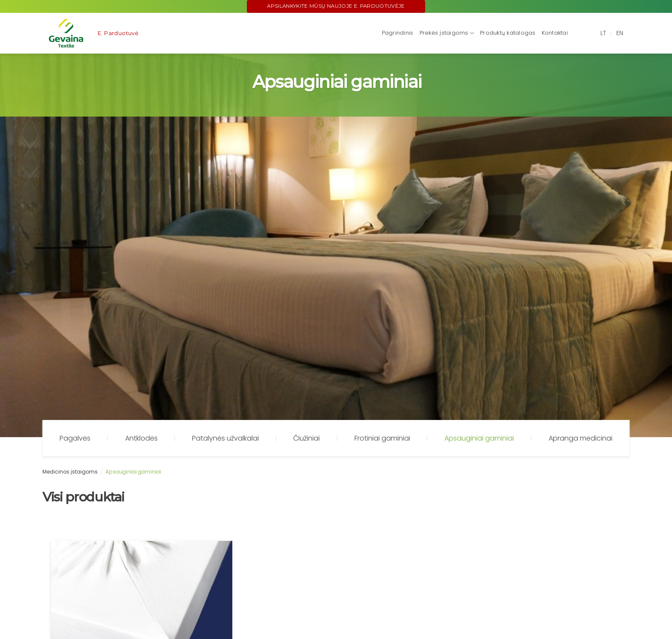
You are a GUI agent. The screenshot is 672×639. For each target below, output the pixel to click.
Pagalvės (75, 438)
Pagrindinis (398, 33)
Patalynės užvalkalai (225, 438)
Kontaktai (555, 33)
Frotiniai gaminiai (382, 438)
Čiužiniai (306, 438)
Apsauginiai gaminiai (479, 438)
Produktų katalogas (508, 33)
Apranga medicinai (580, 438)
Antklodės (141, 438)
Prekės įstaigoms (447, 33)
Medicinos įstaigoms (70, 472)
